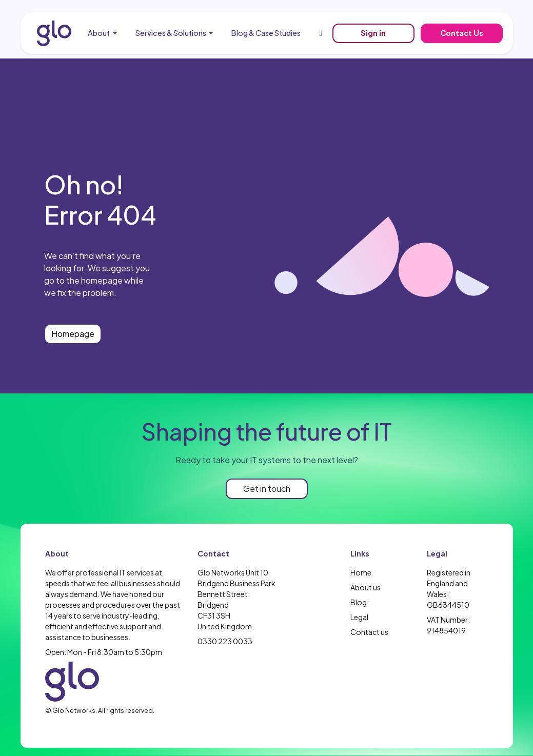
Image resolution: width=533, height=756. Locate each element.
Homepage (73, 334)
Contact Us (462, 33)
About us (366, 587)
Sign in (373, 33)
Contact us (369, 632)
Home (361, 572)
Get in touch (267, 489)
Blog (359, 602)
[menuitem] (102, 33)
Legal (359, 617)
